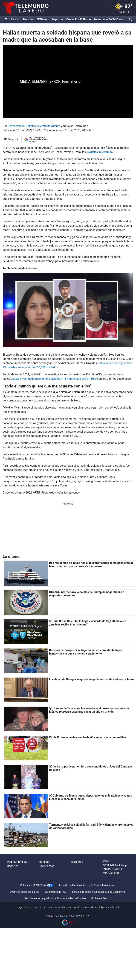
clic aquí (28, 907)
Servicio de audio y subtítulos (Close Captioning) (99, 892)
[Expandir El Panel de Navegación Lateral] (6, 19)
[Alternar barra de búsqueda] (131, 19)
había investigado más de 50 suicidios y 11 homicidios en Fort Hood (55, 379)
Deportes (58, 19)
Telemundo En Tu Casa (108, 19)
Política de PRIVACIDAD (34, 885)
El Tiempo (43, 19)
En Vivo (16, 19)
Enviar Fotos (47, 866)
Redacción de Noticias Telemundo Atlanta (34, 126)
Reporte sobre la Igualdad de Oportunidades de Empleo (55, 898)
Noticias (28, 19)
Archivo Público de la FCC (25, 892)
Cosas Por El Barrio (79, 19)
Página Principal (17, 862)
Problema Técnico (101, 898)
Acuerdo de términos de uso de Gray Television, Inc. (87, 885)
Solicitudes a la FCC (55, 892)
